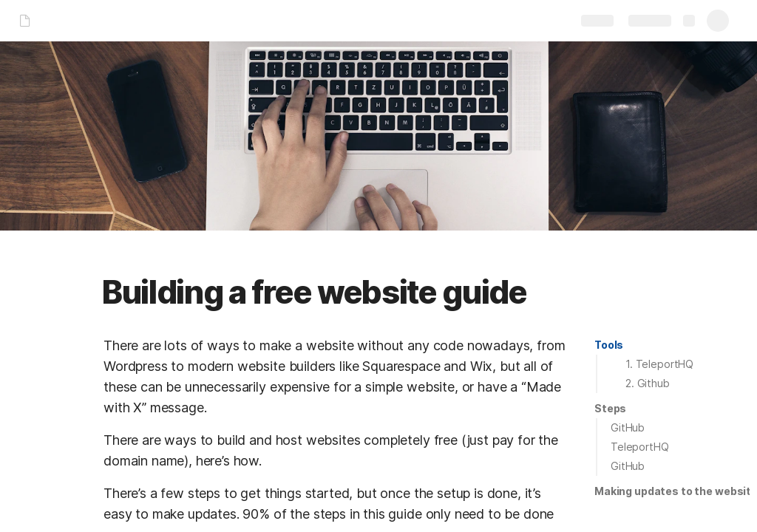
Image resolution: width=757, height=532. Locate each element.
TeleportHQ (640, 447)
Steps (610, 408)
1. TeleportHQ (659, 364)
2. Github (648, 383)
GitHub (628, 427)
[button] (609, 345)
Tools (609, 345)
